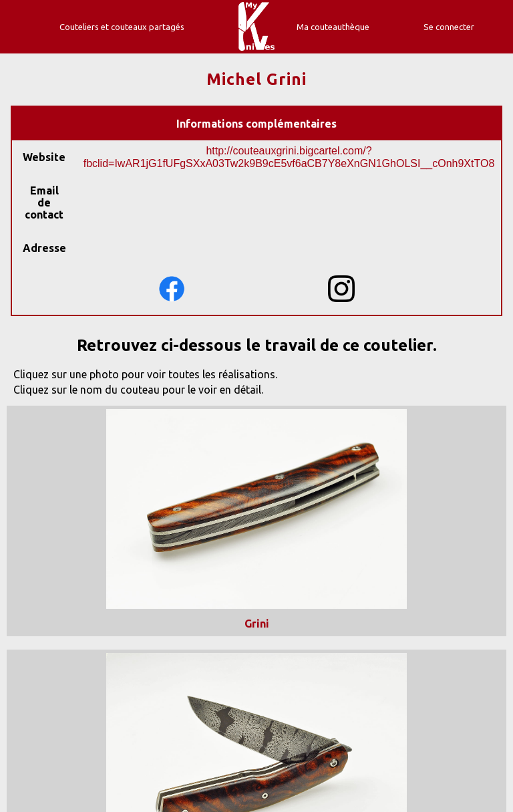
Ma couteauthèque (333, 27)
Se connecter (449, 27)
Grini (257, 624)
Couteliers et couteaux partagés (122, 27)
